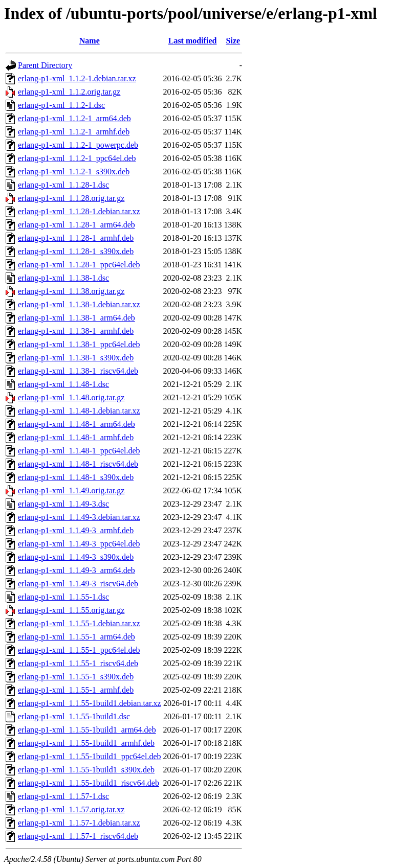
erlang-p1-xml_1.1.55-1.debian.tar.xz (79, 623)
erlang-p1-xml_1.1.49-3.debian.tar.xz (79, 517)
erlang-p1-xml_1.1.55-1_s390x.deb (76, 677)
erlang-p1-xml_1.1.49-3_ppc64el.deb (79, 544)
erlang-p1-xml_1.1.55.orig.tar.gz (71, 610)
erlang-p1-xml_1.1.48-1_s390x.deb (76, 477)
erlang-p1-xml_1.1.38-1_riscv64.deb (78, 371)
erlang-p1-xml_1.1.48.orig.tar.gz (71, 397)
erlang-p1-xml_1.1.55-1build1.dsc (74, 716)
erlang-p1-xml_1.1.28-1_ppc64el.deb (79, 265)
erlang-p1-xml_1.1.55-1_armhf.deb (76, 690)
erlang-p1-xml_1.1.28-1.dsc (63, 185)
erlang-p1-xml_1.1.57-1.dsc (63, 796)
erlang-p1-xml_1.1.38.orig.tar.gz (71, 291)
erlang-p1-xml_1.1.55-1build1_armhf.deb (86, 743)
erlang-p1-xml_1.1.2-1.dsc (61, 105)
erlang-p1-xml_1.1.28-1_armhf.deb (76, 238)
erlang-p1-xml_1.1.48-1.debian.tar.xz (79, 411)
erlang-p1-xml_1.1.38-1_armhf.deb (76, 331)
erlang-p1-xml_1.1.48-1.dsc (63, 384)
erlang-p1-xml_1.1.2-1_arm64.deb (74, 118)
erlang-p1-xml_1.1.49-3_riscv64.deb (78, 584)
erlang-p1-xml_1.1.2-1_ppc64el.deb (77, 158)
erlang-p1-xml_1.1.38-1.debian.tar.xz (79, 304)
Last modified (193, 41)
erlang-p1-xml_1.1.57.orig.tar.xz (71, 809)
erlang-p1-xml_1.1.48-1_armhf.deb (76, 437)
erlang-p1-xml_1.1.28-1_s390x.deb (76, 251)
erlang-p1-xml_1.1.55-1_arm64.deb (77, 637)
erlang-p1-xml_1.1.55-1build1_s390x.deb (86, 770)
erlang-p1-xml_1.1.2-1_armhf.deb (74, 132)
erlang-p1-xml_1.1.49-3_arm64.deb (77, 570)
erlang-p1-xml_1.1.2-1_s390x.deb (74, 172)
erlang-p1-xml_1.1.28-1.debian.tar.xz (79, 211)
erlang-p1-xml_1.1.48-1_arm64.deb (77, 424)
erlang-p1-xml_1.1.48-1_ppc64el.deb (79, 451)
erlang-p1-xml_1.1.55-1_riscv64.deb (78, 663)
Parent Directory (45, 65)
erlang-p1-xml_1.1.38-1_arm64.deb (77, 318)
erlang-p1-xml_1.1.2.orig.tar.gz (69, 92)
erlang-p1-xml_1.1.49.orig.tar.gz (71, 490)
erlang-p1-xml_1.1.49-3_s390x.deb (76, 557)
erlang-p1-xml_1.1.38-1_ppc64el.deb (79, 344)
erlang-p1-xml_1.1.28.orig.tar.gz (71, 198)
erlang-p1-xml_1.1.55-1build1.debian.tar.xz (89, 703)
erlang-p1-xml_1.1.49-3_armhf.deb (76, 530)
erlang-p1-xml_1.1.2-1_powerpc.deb (78, 145)
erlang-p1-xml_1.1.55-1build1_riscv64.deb (89, 783)
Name (90, 41)
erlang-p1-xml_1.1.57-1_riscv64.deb (78, 836)
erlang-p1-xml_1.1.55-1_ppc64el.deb (79, 650)
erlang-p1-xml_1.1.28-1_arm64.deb (77, 225)
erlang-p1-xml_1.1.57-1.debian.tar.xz (79, 823)
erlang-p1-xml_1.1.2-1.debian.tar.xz (77, 78)
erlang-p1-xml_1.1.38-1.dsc (63, 278)
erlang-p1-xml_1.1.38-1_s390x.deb (76, 358)
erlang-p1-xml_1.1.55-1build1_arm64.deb (87, 730)
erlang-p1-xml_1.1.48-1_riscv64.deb (78, 464)
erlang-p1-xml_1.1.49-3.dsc (63, 504)
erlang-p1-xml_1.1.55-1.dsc (63, 597)
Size (233, 41)
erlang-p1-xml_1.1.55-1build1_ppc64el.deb (90, 756)
